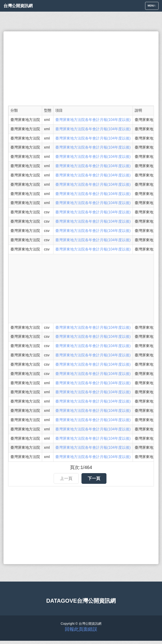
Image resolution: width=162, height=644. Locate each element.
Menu (153, 7)
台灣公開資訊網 (18, 6)
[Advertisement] (81, 68)
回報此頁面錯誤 (81, 629)
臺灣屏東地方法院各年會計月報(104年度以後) (93, 120)
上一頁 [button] (66, 478)
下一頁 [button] (94, 478)
